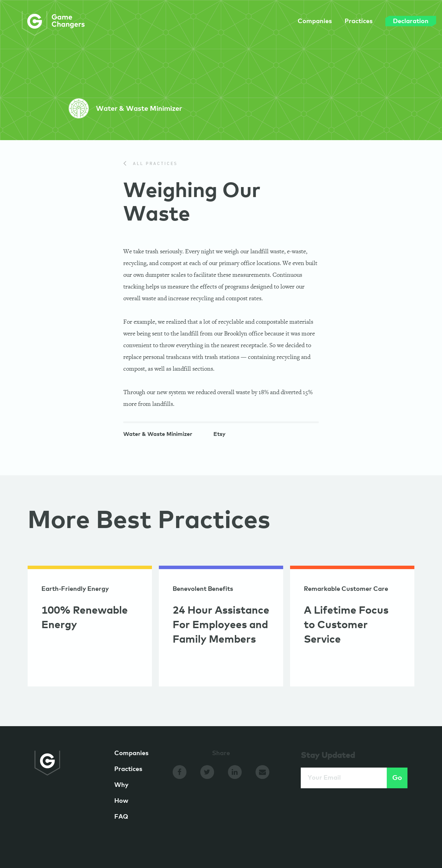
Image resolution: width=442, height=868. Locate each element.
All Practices (150, 164)
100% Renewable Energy (85, 618)
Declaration (395, 21)
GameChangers (53, 23)
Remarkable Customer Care (346, 589)
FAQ (121, 817)
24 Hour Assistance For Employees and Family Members (221, 625)
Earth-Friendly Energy (75, 589)
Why (121, 785)
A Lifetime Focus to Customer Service (346, 625)
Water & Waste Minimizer (158, 435)
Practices (343, 21)
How (121, 801)
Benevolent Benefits (203, 589)
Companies (299, 21)
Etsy (219, 435)
